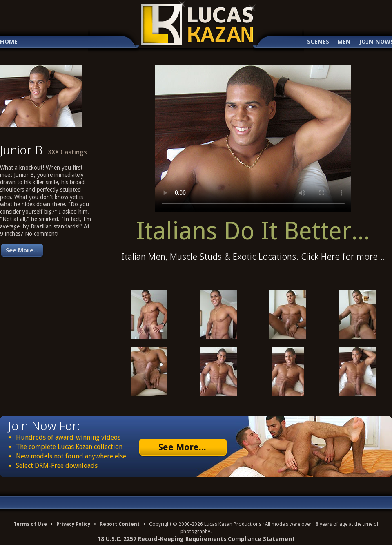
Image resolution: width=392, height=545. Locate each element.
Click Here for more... (343, 257)
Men (344, 42)
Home (9, 42)
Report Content (120, 524)
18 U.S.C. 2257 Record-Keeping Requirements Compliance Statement (196, 539)
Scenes (318, 42)
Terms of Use (30, 524)
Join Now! (375, 42)
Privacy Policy (73, 524)
